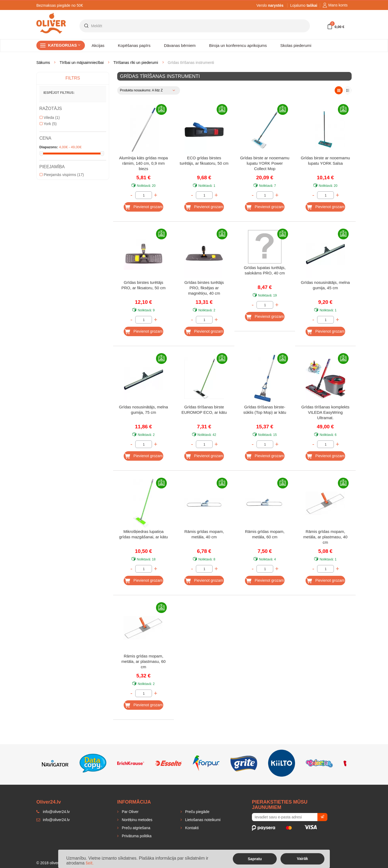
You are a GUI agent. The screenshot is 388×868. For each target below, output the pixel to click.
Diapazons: (49, 147)
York (48, 124)
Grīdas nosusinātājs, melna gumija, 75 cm (144, 410)
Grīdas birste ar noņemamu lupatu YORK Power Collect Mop (265, 163)
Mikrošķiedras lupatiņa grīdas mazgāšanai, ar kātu (143, 534)
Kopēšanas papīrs (134, 45)
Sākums (43, 63)
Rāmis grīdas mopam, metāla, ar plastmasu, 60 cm (143, 661)
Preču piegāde (197, 812)
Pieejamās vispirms (62, 175)
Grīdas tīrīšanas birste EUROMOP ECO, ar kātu (204, 410)
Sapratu (255, 859)
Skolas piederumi (296, 45)
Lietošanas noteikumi (202, 820)
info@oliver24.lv (53, 820)
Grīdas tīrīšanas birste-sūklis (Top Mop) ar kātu (265, 410)
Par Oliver (130, 812)
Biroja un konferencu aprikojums (238, 45)
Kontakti (191, 828)
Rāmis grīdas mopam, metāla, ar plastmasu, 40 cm (325, 537)
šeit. (90, 863)
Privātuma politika (136, 836)
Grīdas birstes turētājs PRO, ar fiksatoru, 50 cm (143, 285)
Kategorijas (64, 45)
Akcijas (98, 45)
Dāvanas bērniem (180, 45)
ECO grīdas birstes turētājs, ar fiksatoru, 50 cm (204, 161)
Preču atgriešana (136, 828)
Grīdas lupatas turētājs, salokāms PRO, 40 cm (265, 270)
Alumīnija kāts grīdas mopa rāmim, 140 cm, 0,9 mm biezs (143, 163)
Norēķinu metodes (137, 820)
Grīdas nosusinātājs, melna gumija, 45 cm (325, 285)
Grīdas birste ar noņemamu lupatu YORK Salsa (325, 161)
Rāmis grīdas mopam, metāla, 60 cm (265, 534)
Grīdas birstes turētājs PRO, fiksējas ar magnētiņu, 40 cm (204, 288)
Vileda (50, 118)
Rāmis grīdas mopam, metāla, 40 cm (204, 534)
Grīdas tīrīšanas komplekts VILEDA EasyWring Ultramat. (325, 412)
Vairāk (302, 859)
